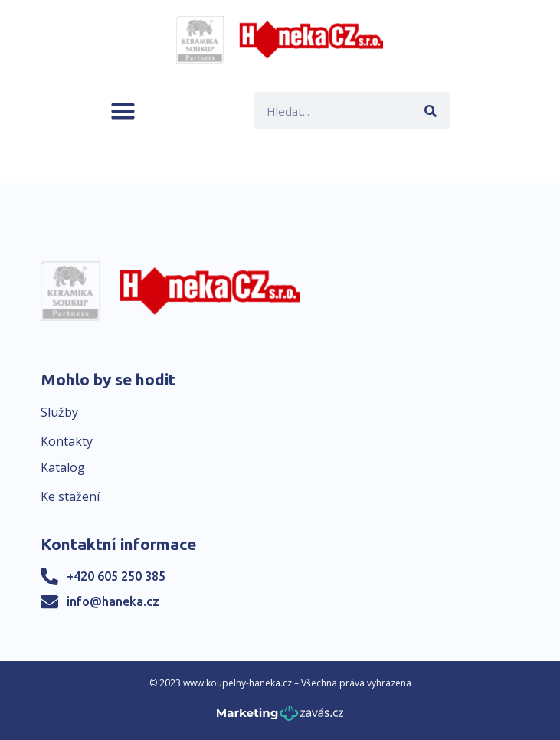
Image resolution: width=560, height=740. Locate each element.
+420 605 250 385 (116, 576)
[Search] (431, 111)
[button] (123, 111)
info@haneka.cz (113, 601)
